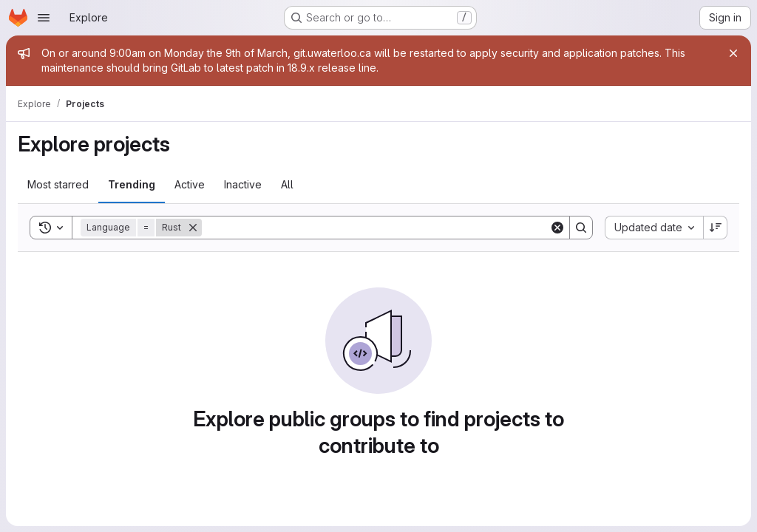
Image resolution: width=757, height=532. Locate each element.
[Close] (733, 53)
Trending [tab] (132, 184)
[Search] (376, 228)
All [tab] (287, 184)
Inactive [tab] (243, 184)
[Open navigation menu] (44, 18)
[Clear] (557, 228)
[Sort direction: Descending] (716, 228)
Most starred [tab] (58, 184)
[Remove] (193, 228)
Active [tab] (190, 184)
